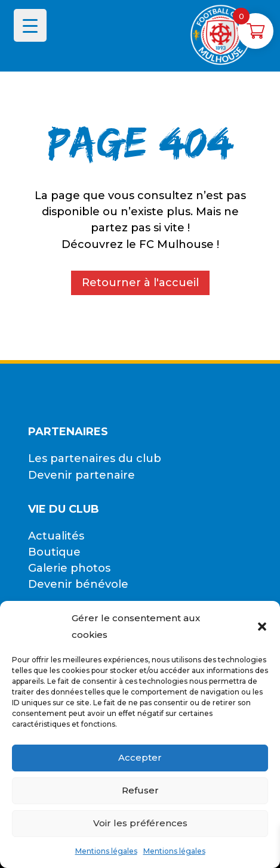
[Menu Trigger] (30, 25)
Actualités (56, 536)
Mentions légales (106, 851)
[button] (262, 627)
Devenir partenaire (81, 475)
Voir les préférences (140, 823)
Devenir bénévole (78, 584)
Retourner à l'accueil (140, 283)
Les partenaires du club (95, 458)
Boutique (54, 552)
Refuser (140, 790)
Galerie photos (69, 568)
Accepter (140, 757)
